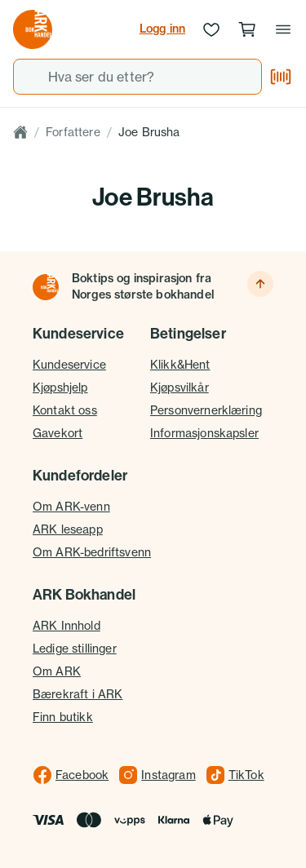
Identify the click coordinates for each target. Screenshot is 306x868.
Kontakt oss (65, 410)
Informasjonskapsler (204, 433)
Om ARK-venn (71, 506)
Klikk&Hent (180, 364)
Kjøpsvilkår (180, 387)
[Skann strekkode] (281, 77)
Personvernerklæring (206, 410)
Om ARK (57, 671)
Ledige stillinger (75, 648)
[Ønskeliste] (211, 29)
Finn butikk (63, 717)
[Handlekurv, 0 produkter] (247, 29)
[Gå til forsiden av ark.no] (33, 29)
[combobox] (137, 77)
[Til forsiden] (46, 287)
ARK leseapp (68, 529)
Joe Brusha (149, 132)
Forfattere (73, 132)
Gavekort (58, 433)
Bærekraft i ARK (78, 694)
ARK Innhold (67, 625)
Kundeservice (69, 364)
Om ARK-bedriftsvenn (92, 552)
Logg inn (162, 29)
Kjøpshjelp (60, 387)
